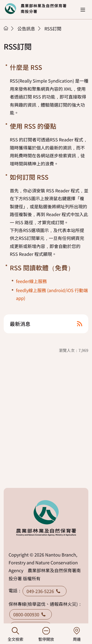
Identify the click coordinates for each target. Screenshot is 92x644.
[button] (83, 10)
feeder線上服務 (31, 281)
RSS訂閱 (53, 28)
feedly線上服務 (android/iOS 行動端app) (52, 294)
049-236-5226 (45, 591)
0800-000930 (31, 614)
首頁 (6, 28)
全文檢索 (15, 635)
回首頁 (36, 9)
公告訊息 (26, 28)
